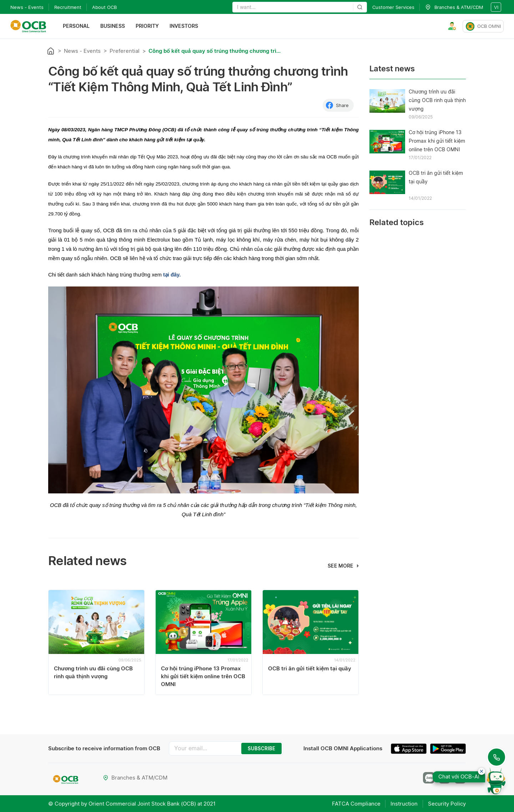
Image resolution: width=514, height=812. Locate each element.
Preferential (125, 51)
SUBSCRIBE (261, 748)
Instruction (404, 803)
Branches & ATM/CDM (135, 778)
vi (496, 7)
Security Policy (447, 803)
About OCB (104, 7)
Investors (184, 26)
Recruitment (68, 7)
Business (113, 26)
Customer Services (393, 7)
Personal (76, 26)
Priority (147, 26)
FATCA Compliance (355, 803)
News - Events (27, 7)
